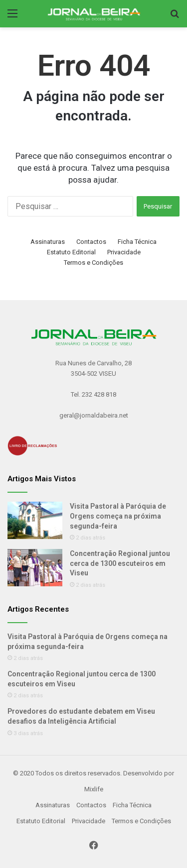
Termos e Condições (93, 263)
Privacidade (124, 252)
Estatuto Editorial (71, 252)
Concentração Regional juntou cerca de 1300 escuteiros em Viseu (120, 563)
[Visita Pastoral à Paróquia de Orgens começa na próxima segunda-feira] (35, 520)
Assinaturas (48, 242)
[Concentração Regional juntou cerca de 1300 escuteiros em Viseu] (35, 568)
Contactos (91, 242)
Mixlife (94, 789)
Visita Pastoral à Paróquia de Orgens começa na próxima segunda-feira (118, 516)
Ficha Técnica (137, 242)
